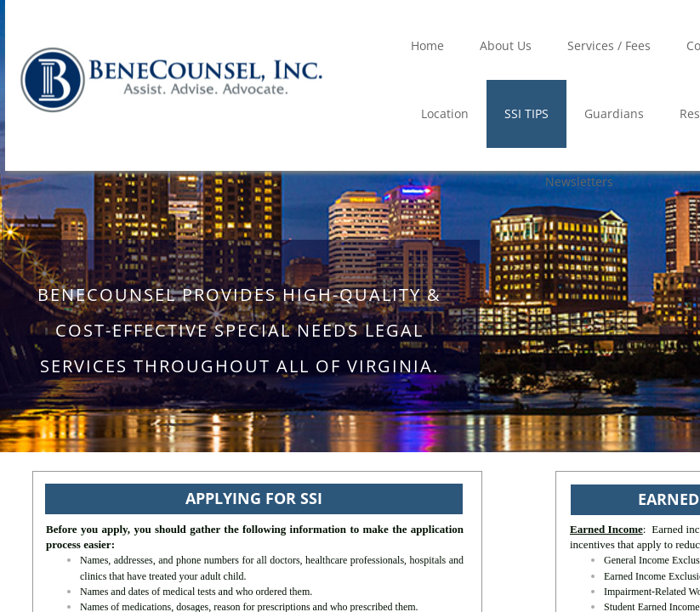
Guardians (614, 113)
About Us (506, 45)
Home (427, 45)
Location (445, 113)
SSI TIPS (526, 113)
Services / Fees (609, 45)
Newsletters (579, 181)
